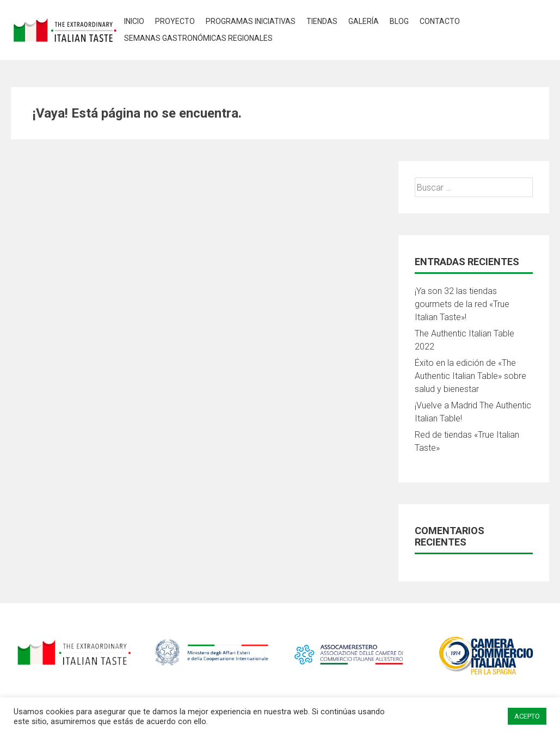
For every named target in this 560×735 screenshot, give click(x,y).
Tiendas (322, 21)
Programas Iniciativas (251, 21)
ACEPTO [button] (527, 716)
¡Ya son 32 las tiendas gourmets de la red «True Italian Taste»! (462, 304)
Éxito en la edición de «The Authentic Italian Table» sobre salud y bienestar (470, 376)
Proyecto (175, 21)
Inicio (134, 21)
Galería (364, 21)
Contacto (440, 21)
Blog (399, 21)
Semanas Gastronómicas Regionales (198, 38)
